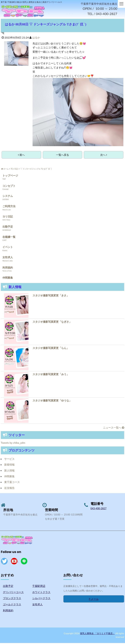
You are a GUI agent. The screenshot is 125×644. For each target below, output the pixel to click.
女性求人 (8, 258)
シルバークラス (41, 599)
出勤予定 (8, 228)
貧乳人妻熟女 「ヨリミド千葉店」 (97, 634)
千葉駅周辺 (39, 587)
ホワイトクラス (41, 593)
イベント (8, 248)
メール (94, 600)
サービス (9, 460)
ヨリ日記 (8, 217)
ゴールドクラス (12, 605)
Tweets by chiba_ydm (13, 444)
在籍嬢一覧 (9, 238)
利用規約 (8, 268)
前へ (21, 156)
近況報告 (9, 489)
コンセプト (9, 187)
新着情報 (9, 466)
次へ (104, 156)
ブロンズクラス (12, 599)
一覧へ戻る (62, 156)
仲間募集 (8, 279)
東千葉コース (12, 483)
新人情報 (9, 472)
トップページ (10, 177)
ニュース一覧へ (114, 428)
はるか (36, 39)
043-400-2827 (98, 509)
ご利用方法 (9, 207)
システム (8, 197)
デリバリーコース (13, 593)
